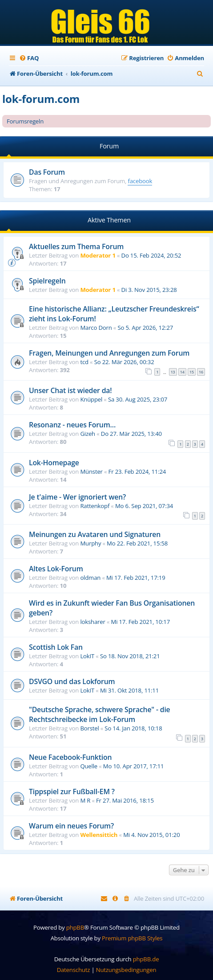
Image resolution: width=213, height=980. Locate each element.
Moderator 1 (98, 255)
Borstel (89, 728)
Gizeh (88, 434)
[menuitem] (29, 58)
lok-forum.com (41, 99)
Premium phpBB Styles (132, 938)
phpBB (75, 927)
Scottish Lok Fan (56, 647)
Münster (91, 472)
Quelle (89, 766)
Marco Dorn (96, 328)
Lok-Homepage (54, 463)
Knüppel (91, 399)
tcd (84, 362)
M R (85, 800)
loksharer (92, 622)
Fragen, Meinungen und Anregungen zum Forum (109, 353)
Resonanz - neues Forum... (72, 425)
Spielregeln (47, 281)
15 (192, 372)
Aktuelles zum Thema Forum (76, 246)
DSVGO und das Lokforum (72, 681)
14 (182, 372)
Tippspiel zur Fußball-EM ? (72, 791)
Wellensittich (99, 835)
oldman (90, 578)
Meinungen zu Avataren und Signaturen (95, 534)
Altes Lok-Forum (56, 569)
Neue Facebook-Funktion (70, 757)
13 (173, 372)
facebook (140, 181)
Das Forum (47, 172)
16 (201, 372)
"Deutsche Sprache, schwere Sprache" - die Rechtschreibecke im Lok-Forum (100, 714)
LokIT (87, 656)
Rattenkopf (95, 506)
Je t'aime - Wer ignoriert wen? (77, 497)
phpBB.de (146, 959)
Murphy (90, 543)
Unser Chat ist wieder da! (70, 390)
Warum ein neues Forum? (71, 826)
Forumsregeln (25, 121)
